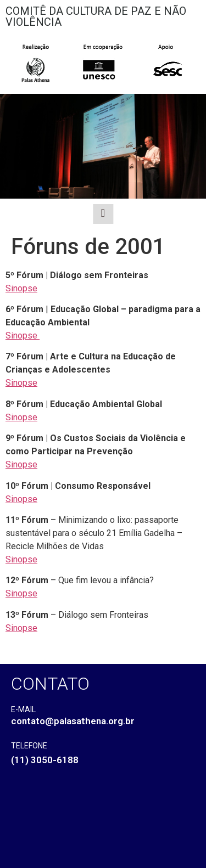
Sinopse (21, 288)
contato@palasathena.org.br (73, 721)
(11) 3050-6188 (45, 760)
